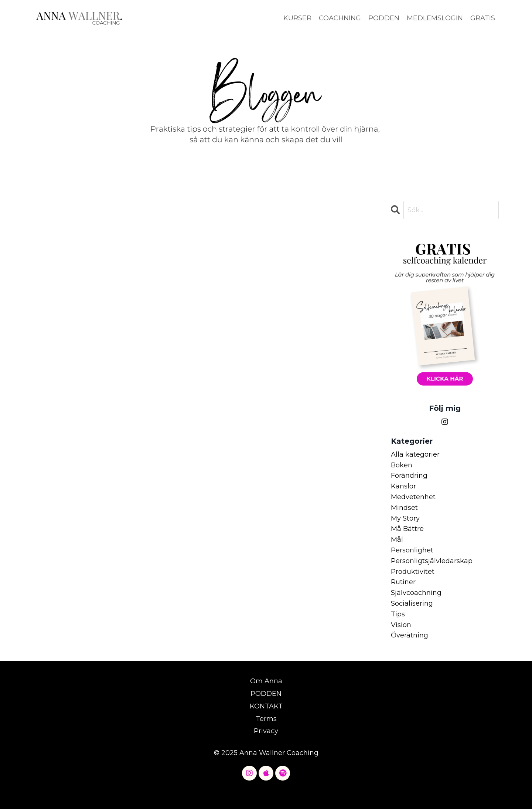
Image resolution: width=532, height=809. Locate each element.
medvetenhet (413, 497)
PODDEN (384, 18)
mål (397, 539)
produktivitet (413, 572)
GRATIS (483, 18)
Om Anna (266, 681)
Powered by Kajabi (266, 790)
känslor (403, 486)
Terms (266, 719)
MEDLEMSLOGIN (435, 18)
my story (405, 518)
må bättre (407, 529)
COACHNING (340, 18)
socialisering (412, 603)
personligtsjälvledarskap (432, 561)
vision (401, 625)
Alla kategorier (415, 454)
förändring (409, 475)
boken (402, 465)
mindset (404, 508)
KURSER (297, 18)
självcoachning (416, 593)
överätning (410, 635)
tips (398, 614)
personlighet (412, 550)
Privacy (266, 731)
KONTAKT (266, 706)
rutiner (403, 582)
